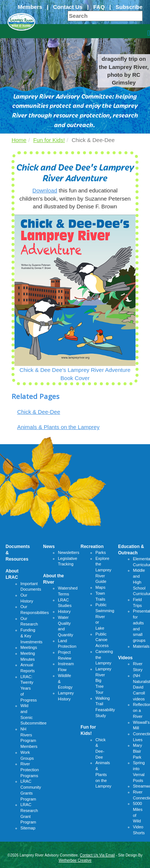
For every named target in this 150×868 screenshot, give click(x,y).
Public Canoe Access (102, 640)
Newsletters (69, 552)
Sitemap (28, 828)
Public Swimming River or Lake (105, 616)
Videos (125, 658)
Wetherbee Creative (75, 860)
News (49, 547)
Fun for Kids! (49, 140)
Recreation (92, 547)
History (64, 611)
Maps (100, 587)
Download (45, 190)
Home (19, 140)
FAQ (99, 7)
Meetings (29, 647)
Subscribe (129, 7)
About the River (53, 579)
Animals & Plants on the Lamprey (58, 427)
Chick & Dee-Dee (39, 412)
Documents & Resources (18, 553)
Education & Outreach (131, 550)
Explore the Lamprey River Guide (103, 570)
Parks (101, 552)
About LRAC (12, 574)
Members (30, 7)
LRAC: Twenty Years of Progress (29, 688)
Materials (141, 646)
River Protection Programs (30, 770)
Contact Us (68, 7)
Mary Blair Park (137, 751)
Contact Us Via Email (97, 855)
